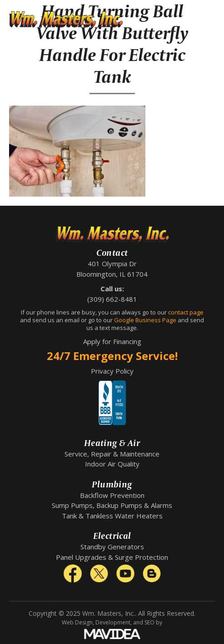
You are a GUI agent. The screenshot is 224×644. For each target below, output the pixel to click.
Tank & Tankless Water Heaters (112, 516)
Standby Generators (112, 547)
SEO (149, 622)
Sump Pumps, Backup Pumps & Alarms (112, 505)
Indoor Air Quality (112, 464)
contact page (186, 312)
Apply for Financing (112, 341)
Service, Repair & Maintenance (112, 454)
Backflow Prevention (112, 495)
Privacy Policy (112, 371)
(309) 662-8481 (112, 299)
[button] (208, 20)
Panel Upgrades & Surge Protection (112, 557)
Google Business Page (145, 320)
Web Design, (78, 622)
